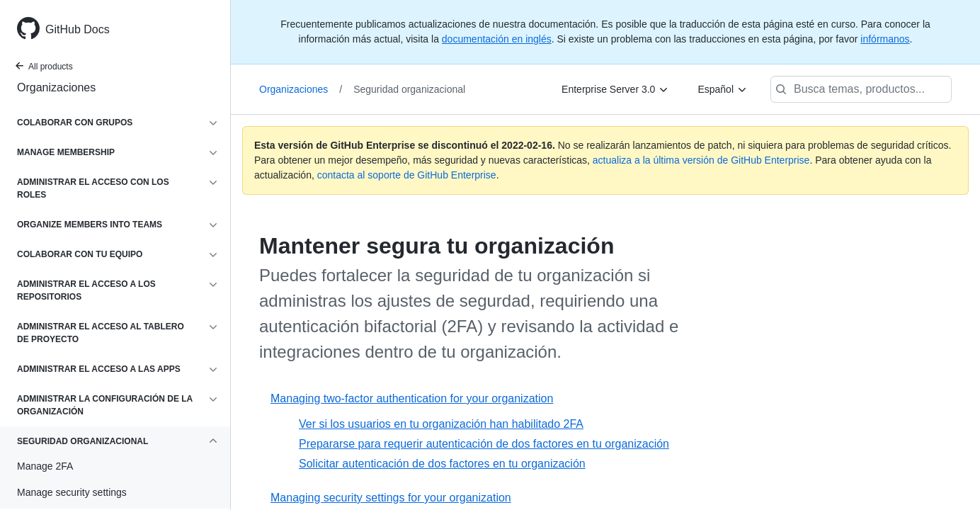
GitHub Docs (78, 29)
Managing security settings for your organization (391, 498)
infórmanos (885, 39)
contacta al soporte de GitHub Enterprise (407, 175)
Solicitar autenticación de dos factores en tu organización (442, 464)
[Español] (723, 89)
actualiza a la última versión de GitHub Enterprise (701, 160)
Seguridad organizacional (409, 89)
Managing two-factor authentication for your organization (412, 398)
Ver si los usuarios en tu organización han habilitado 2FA (441, 424)
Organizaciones (56, 87)
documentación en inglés (497, 39)
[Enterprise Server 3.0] (615, 89)
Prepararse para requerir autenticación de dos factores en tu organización (484, 444)
